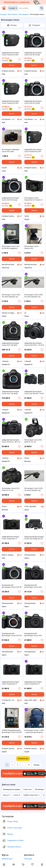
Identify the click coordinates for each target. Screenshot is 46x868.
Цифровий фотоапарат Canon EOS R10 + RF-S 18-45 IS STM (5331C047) (11, 441)
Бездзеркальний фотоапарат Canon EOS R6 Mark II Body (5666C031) (12, 634)
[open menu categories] (14, 865)
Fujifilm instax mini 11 (32, 795)
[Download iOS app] (29, 773)
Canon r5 (17, 795)
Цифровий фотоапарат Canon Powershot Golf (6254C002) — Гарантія (33, 151)
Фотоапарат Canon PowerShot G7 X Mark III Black (33, 199)
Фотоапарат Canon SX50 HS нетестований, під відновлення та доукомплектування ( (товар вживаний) (11, 296)
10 (29, 765)
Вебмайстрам (7, 859)
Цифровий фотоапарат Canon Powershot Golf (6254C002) (10, 102)
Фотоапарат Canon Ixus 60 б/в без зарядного (11, 247)
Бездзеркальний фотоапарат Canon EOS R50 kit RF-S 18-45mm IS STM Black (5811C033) (33, 634)
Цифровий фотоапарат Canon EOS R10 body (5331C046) (33, 102)
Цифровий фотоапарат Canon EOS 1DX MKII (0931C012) (10, 344)
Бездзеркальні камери (12, 789)
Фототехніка (12, 14)
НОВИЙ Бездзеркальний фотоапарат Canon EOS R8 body (12, 731)
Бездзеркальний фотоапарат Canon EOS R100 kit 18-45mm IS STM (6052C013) (34, 586)
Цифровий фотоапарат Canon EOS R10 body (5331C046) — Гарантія (10, 199)
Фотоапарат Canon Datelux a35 (31, 247)
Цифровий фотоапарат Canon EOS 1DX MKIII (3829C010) (10, 392)
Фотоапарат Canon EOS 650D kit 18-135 (11, 489)
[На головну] (4, 9)
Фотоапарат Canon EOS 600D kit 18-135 (33, 441)
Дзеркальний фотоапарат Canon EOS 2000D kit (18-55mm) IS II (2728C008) (34, 538)
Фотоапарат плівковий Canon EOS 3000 (10, 151)
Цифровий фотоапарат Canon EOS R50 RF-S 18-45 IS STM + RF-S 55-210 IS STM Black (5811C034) (34, 392)
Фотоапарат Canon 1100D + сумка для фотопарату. (34, 731)
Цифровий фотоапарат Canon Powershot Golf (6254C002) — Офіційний (11, 54)
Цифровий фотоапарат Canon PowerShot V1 (10, 538)
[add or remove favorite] (19, 59)
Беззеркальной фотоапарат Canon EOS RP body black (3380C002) (12, 586)
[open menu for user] (42, 865)
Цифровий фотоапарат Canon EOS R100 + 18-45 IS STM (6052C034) (34, 344)
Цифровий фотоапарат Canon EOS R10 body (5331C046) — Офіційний (34, 54)
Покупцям (28, 859)
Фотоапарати (24, 14)
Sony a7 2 (7, 795)
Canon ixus (28, 789)
